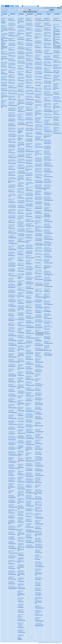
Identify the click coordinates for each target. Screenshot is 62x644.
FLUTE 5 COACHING (48, 135)
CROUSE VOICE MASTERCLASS (29, 475)
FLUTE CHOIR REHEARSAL (21, 177)
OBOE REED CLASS (39, 311)
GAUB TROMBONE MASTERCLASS (30, 480)
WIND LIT (20, 90)
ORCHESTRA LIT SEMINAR (21, 101)
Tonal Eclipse (11, 542)
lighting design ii (21, 437)
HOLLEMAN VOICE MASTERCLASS (12, 528)
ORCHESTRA (20, 386)
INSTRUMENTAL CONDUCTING (21, 307)
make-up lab (11, 259)
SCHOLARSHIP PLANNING (11, 423)
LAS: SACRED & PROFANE (21, 85)
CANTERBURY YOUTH (21, 545)
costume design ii (21, 123)
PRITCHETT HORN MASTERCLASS (12, 453)
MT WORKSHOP (12, 146)
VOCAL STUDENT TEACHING (12, 479)
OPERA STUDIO (38, 470)
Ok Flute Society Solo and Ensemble (4, 36)
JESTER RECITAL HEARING (12, 34)
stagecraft (10, 87)
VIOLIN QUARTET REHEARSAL (12, 349)
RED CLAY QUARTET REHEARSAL (38, 57)
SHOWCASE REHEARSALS (47, 152)
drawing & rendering (20, 282)
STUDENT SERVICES (37, 152)
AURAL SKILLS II (21, 26)
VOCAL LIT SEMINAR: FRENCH (12, 114)
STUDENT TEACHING (11, 485)
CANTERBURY (11, 547)
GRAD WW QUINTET (20, 294)
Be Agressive (11, 517)
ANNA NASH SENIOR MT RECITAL (46, 348)
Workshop (55, 19)
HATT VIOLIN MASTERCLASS (38, 464)
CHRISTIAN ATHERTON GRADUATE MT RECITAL (56, 130)
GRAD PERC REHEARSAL (20, 20)
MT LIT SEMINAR (21, 230)
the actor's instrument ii (20, 67)
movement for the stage (13, 296)
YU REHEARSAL (21, 354)
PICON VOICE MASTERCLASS (47, 226)
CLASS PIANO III (21, 57)
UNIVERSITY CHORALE (11, 417)
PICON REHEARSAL (30, 531)
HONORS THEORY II (13, 135)
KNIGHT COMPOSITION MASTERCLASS (47, 129)
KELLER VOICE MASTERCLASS (47, 93)
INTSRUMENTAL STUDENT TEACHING (12, 473)
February (32, 6)
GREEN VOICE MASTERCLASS (47, 58)
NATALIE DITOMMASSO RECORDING (4, 28)
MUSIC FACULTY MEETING (21, 347)
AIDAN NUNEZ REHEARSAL (29, 491)
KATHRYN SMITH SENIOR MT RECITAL (39, 613)
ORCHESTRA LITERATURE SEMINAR (20, 109)
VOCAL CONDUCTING (11, 248)
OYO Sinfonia (11, 538)
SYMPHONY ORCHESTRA (46, 209)
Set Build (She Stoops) (13, 587)
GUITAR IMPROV (21, 235)
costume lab (10, 370)
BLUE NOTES (28, 541)
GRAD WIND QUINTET (20, 342)
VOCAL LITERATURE (11, 201)
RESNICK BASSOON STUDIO (20, 330)
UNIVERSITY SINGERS (11, 355)
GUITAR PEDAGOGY (20, 473)
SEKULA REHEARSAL (20, 402)
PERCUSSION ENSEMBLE (11, 466)
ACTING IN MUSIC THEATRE (21, 167)
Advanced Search (50, 12)
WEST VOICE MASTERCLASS (47, 232)
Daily (3, 6)
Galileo (3, 53)
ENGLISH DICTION (12, 206)
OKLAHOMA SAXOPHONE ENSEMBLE (28, 503)
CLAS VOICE (11, 433)
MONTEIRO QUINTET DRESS (29, 352)
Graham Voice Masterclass (46, 285)
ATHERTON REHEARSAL (28, 536)
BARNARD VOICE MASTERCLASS (48, 164)
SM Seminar (20, 336)
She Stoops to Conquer (4, 78)
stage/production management (11, 400)
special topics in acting (13, 319)
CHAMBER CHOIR (12, 344)
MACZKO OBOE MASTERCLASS (29, 437)
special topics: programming (11, 380)
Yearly (17, 6)
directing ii (10, 315)
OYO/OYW (10, 506)
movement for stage (21, 392)
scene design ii (11, 305)
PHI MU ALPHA (56, 72)
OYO (9, 552)
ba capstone (10, 385)
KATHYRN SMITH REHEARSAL (12, 573)
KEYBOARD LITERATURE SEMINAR (20, 520)
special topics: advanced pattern (21, 217)
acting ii (10, 71)
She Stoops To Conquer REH (4, 84)
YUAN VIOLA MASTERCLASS (29, 410)
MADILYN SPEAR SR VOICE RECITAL (3, 103)
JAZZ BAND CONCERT (28, 525)
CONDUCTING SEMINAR (11, 104)
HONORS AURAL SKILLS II (21, 161)
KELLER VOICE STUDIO (29, 459)
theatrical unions (21, 446)
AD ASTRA (11, 411)
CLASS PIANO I (11, 291)
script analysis (11, 335)
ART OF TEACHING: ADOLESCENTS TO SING (21, 117)
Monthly (12, 6)
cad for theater (11, 339)
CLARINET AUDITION (46, 52)
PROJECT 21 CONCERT (37, 522)
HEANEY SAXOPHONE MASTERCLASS (47, 70)
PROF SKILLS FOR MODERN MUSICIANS (21, 224)
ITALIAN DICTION (19, 196)
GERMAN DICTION (12, 300)
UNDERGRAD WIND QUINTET (38, 326)
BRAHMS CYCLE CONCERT (57, 66)
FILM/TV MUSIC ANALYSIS (12, 173)
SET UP (10, 274)
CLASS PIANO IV (12, 44)
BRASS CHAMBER (20, 301)
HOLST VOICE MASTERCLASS (47, 158)
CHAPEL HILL (21, 314)
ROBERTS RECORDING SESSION (56, 86)
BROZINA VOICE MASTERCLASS (38, 533)
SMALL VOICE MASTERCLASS (21, 572)
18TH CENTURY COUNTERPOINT (21, 150)
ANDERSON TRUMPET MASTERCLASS (12, 460)
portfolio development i (48, 110)
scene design (11, 237)
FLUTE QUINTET (29, 448)
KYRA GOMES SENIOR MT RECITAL (4, 64)
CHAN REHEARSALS (4, 95)
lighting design (11, 124)
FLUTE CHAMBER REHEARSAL (48, 187)
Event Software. (52, 643)
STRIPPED (3, 57)
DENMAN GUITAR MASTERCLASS (21, 532)
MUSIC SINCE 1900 (12, 109)
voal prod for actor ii (39, 394)
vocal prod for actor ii (12, 443)
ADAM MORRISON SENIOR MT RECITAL (48, 316)
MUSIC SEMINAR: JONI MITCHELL (12, 264)
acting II (10, 49)
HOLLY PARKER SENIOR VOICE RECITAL (57, 99)
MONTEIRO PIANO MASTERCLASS (39, 546)
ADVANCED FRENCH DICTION (20, 479)
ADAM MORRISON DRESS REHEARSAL (20, 617)
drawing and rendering (20, 240)
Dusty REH (3, 89)
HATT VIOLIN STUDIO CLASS (47, 255)
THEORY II (11, 19)
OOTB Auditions (38, 594)
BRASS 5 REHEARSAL (20, 593)
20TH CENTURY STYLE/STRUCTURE (13, 286)
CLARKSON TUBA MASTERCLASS (29, 431)
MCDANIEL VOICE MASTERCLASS (48, 249)
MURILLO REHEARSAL (38, 619)
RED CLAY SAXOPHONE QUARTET (20, 625)
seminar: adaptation (12, 217)
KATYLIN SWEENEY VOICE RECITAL (39, 557)
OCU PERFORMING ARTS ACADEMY (12, 438)
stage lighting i (20, 206)
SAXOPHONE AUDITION (11, 242)
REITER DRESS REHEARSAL (29, 497)
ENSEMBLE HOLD (12, 375)
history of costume (12, 395)
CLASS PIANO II (12, 24)
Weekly (7, 6)
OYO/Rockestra (11, 521)
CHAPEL (37, 331)
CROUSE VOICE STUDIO (38, 509)
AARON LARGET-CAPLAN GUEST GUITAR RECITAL (39, 564)
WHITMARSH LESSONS (28, 34)
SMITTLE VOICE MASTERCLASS (47, 198)
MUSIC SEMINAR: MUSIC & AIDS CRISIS (12, 65)
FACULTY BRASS (21, 172)
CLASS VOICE (21, 143)
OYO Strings (11, 533)
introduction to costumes (11, 151)
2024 (36, 6)
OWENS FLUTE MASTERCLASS (38, 187)
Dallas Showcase (56, 51)
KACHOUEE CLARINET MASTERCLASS (47, 122)
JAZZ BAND (20, 507)
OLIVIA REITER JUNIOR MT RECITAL (56, 77)
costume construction (12, 195)
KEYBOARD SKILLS (20, 409)
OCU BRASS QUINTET (20, 374)
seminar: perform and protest (21, 247)
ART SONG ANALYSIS (11, 167)
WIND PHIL (11, 361)
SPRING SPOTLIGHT (4, 20)
